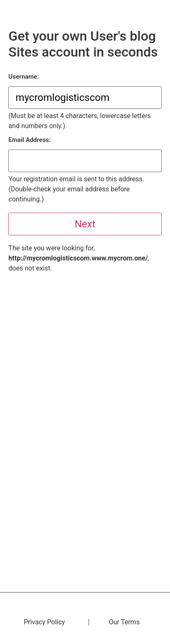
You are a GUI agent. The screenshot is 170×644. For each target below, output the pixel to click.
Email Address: (29, 140)
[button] (159, 13)
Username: (24, 77)
